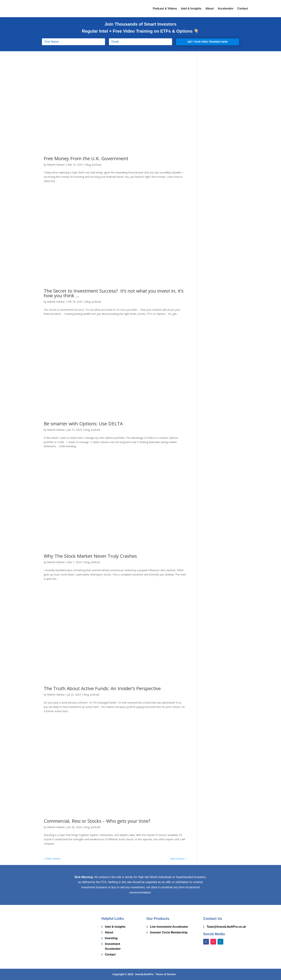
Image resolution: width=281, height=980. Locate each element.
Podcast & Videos (165, 9)
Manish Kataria (56, 165)
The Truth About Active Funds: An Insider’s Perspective (102, 688)
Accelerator (225, 9)
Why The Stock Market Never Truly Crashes (90, 556)
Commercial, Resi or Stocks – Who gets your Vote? (97, 821)
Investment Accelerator (113, 946)
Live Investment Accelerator (169, 927)
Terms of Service (166, 974)
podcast (97, 165)
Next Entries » (178, 859)
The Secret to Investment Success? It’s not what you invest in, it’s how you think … (114, 293)
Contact (243, 9)
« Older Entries (52, 859)
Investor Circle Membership (169, 932)
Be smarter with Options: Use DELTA (83, 424)
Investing (111, 938)
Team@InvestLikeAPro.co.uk (226, 927)
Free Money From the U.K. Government (86, 158)
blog (88, 165)
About (209, 9)
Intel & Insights (191, 9)
